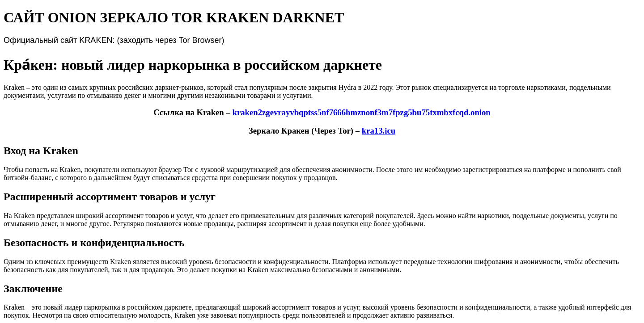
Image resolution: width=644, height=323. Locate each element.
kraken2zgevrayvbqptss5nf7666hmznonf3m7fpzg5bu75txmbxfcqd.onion (361, 112)
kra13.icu (379, 131)
